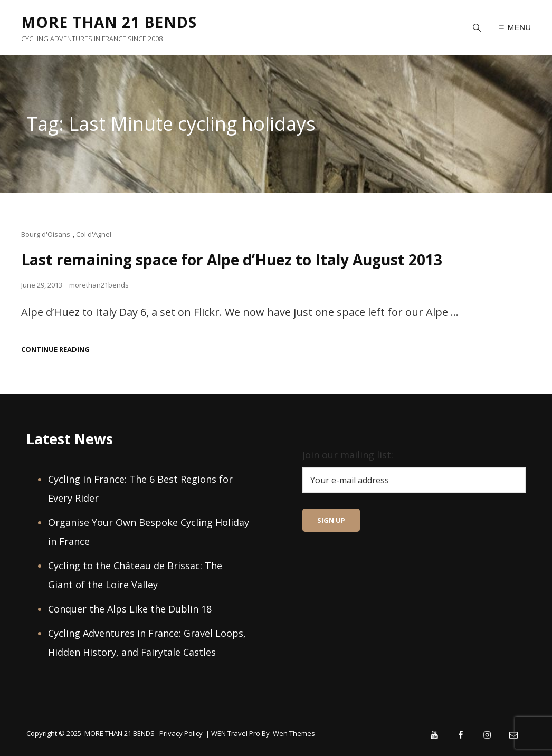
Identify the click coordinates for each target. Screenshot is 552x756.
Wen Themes (294, 733)
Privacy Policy (181, 733)
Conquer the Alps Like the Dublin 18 (130, 609)
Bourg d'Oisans (46, 234)
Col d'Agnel (94, 234)
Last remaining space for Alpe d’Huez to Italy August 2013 (232, 260)
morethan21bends (99, 285)
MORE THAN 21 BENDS (109, 22)
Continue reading (55, 350)
